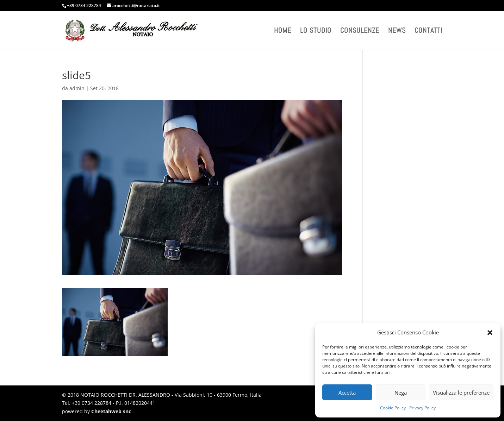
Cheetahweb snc (111, 411)
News (397, 31)
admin (77, 88)
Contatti (428, 31)
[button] (490, 333)
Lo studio (316, 31)
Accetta (347, 392)
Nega (401, 392)
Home (283, 31)
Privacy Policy (422, 408)
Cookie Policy (393, 408)
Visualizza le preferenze (461, 392)
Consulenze (360, 31)
